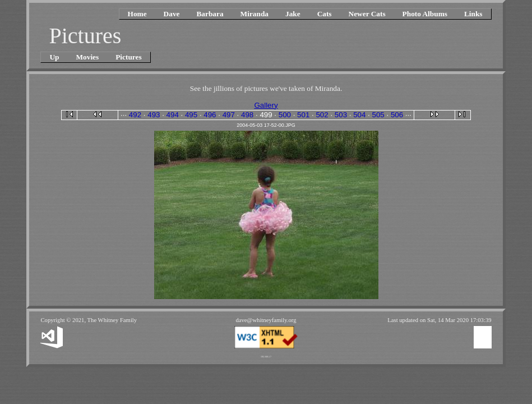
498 (247, 115)
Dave (172, 14)
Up (54, 57)
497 (229, 115)
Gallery (266, 105)
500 (285, 115)
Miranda (255, 14)
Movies (88, 57)
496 (210, 115)
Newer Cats (367, 14)
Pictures (128, 57)
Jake (293, 14)
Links (473, 14)
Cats (325, 14)
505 (378, 115)
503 (341, 115)
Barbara (210, 14)
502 (322, 115)
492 (135, 115)
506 (397, 115)
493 (154, 115)
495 (191, 115)
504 (359, 115)
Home (137, 14)
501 (303, 115)
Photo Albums (425, 14)
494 (173, 115)
